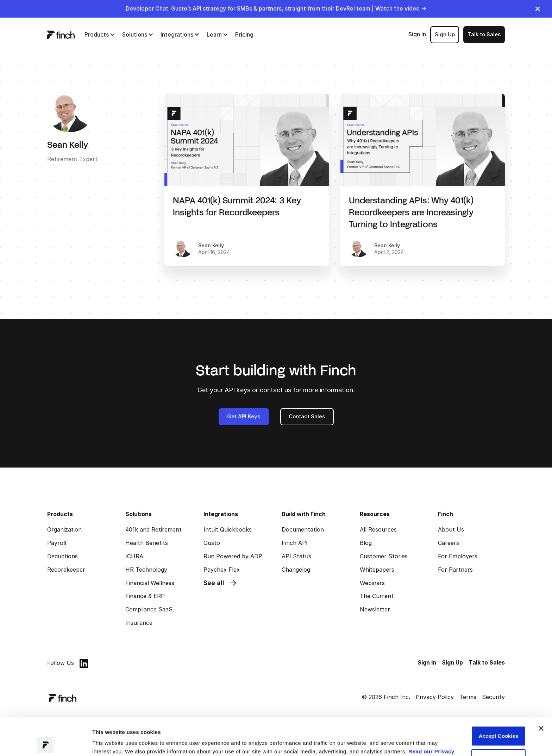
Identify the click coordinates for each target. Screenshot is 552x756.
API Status (296, 556)
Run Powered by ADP (233, 556)
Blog (366, 543)
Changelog (296, 570)
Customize (498, 722)
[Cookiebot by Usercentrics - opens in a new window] (46, 742)
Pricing (244, 34)
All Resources (378, 529)
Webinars (372, 583)
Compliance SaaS (149, 609)
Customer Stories (384, 556)
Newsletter (375, 609)
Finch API (295, 543)
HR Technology (146, 570)
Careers (448, 543)
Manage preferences (118, 742)
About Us (451, 529)
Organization (64, 529)
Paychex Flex (222, 570)
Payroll (57, 543)
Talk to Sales (484, 34)
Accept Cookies (499, 699)
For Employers (458, 556)
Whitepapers (377, 570)
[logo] (61, 34)
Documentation (303, 529)
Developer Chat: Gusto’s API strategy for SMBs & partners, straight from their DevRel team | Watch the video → (276, 8)
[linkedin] (84, 663)
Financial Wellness (150, 583)
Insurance (139, 623)
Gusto (212, 543)
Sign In (417, 34)
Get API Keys (244, 416)
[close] (538, 9)
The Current (377, 596)
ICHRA (134, 556)
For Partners (455, 570)
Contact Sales (307, 416)
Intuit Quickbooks (228, 529)
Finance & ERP (145, 596)
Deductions (62, 556)
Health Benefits (147, 543)
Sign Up (445, 34)
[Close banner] (541, 691)
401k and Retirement (153, 529)
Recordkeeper (66, 570)
